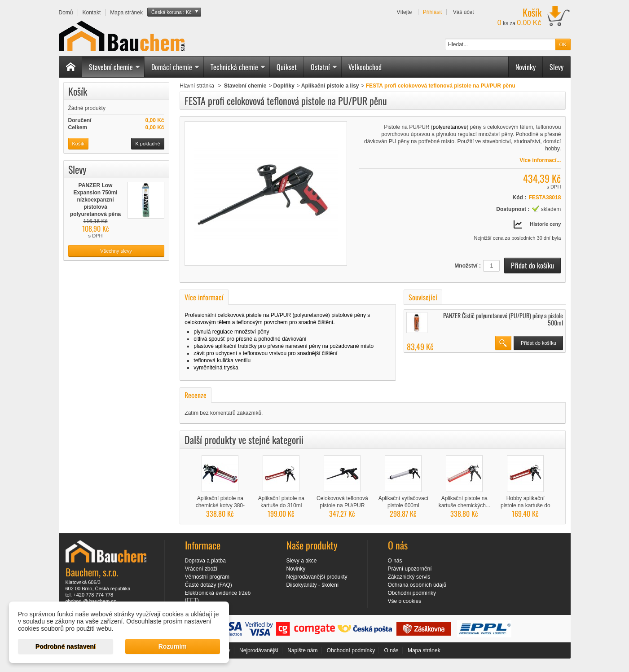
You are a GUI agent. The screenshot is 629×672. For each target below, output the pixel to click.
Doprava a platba (205, 561)
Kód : (520, 198)
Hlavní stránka (197, 86)
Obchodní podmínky (412, 593)
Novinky (526, 67)
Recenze (196, 395)
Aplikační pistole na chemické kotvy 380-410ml (220, 505)
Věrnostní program (207, 577)
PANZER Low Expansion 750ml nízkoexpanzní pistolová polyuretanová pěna (95, 200)
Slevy (556, 67)
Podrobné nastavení (66, 646)
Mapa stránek (424, 650)
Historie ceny (545, 224)
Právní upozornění (410, 569)
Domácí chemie (176, 67)
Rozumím (173, 646)
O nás (395, 561)
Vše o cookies (405, 601)
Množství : (468, 266)
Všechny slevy (116, 251)
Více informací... (540, 160)
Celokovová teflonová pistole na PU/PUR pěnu (342, 505)
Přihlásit (433, 12)
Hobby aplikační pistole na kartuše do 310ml (526, 505)
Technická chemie (238, 67)
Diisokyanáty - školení (313, 585)
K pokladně (147, 144)
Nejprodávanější (259, 650)
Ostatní (324, 67)
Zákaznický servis (409, 577)
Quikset (287, 67)
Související (423, 297)
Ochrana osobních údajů (417, 585)
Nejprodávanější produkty (317, 577)
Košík (78, 91)
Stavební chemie (115, 67)
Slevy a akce (302, 561)
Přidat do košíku (539, 343)
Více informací (204, 297)
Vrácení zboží (201, 569)
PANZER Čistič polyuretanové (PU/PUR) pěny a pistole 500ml (503, 319)
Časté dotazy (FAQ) (209, 585)
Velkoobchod (365, 67)
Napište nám (302, 650)
